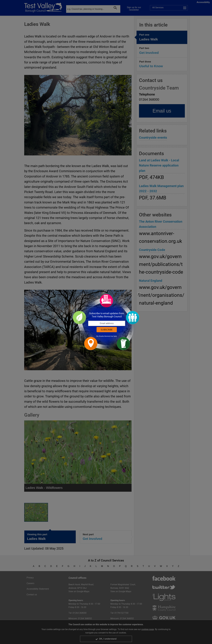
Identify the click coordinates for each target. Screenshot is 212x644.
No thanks (100, 336)
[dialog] (106, 322)
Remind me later (111, 336)
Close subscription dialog (139, 294)
